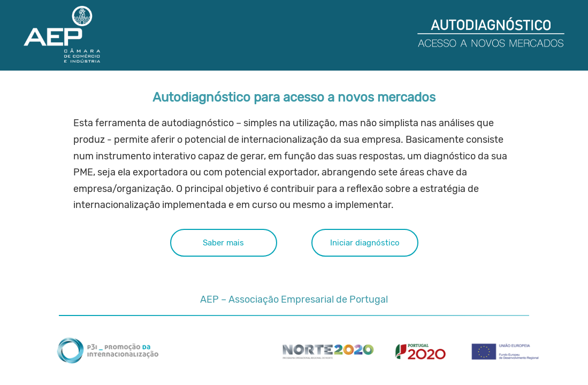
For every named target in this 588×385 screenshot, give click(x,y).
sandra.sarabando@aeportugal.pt (357, 279)
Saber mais (223, 190)
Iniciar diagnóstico (364, 190)
